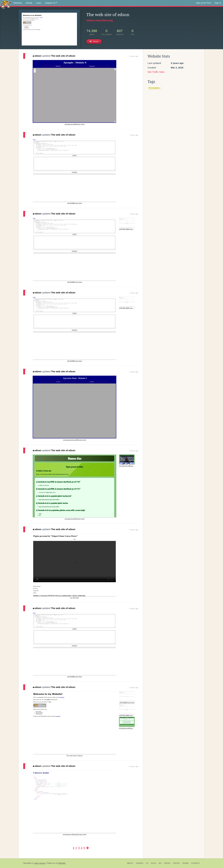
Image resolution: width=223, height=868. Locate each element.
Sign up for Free (203, 3)
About (130, 863)
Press (167, 863)
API (160, 863)
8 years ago (134, 372)
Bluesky (62, 863)
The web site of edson (63, 56)
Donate (140, 863)
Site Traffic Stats (156, 72)
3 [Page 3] (79, 848)
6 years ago (134, 56)
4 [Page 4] (82, 848)
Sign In (218, 3)
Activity (29, 3)
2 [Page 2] (76, 848)
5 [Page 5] (84, 848)
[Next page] (87, 848)
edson (37, 56)
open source (40, 863)
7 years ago (134, 135)
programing (154, 88)
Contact (195, 863)
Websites (18, 3)
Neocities (27, 863)
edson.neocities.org (100, 20)
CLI (147, 863)
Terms (185, 863)
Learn (39, 3)
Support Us (51, 3)
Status (176, 863)
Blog (154, 863)
